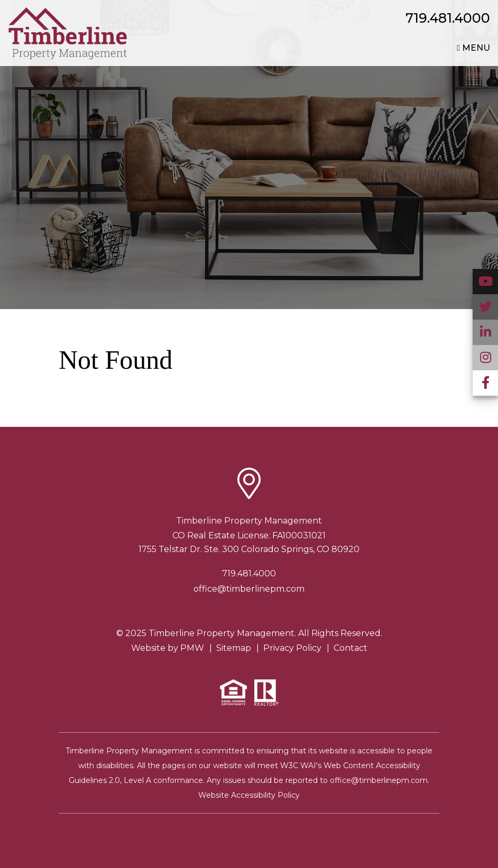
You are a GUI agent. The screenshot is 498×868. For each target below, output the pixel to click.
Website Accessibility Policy (249, 795)
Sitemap (234, 648)
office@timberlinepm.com (249, 589)
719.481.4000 (448, 18)
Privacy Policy (292, 648)
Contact (351, 648)
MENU (473, 48)
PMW (192, 648)
